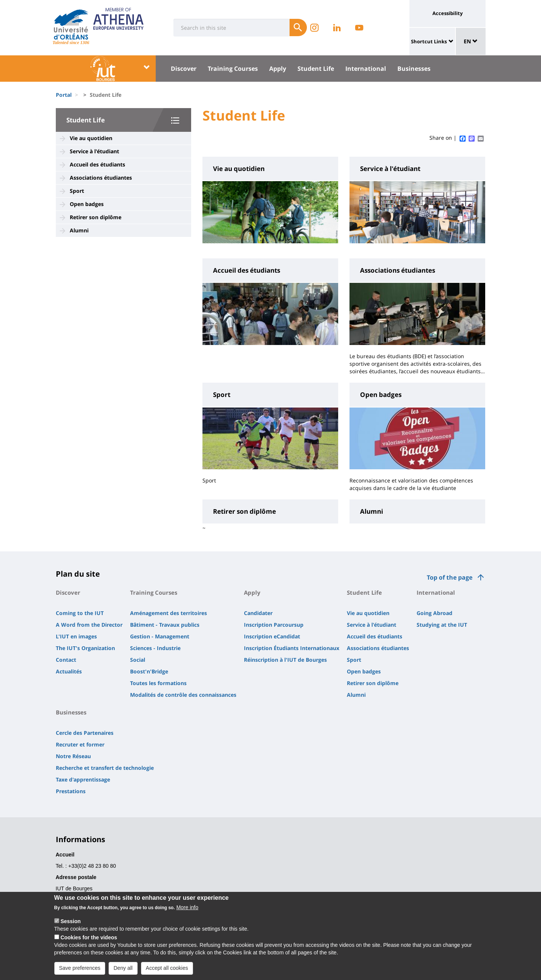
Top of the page (450, 577)
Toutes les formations (158, 683)
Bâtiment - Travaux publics (165, 625)
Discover (184, 69)
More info (187, 910)
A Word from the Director (89, 625)
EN (471, 41)
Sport (77, 191)
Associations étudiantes (101, 178)
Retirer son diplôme (96, 217)
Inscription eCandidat (272, 636)
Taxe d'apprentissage (83, 779)
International (366, 69)
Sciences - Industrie (155, 648)
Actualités (69, 671)
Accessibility (448, 13)
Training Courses (233, 69)
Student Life (316, 69)
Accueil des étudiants (97, 164)
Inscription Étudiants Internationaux (292, 648)
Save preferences (80, 971)
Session (70, 924)
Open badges (87, 204)
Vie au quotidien (91, 138)
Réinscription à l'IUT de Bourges (285, 660)
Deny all (123, 971)
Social (138, 660)
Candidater (258, 613)
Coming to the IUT (80, 613)
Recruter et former (80, 744)
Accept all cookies (167, 971)
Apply (278, 69)
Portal (64, 95)
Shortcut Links (429, 41)
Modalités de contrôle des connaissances (183, 695)
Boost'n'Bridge (149, 671)
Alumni (79, 230)
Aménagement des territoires (169, 613)
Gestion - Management (160, 636)
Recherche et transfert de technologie (105, 768)
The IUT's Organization (85, 648)
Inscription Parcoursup (274, 625)
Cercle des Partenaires (85, 733)
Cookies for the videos (89, 940)
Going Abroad (434, 613)
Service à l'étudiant (94, 151)
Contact (66, 660)
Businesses (414, 69)
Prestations (71, 791)
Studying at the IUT (442, 625)
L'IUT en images (76, 636)
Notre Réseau (73, 756)
